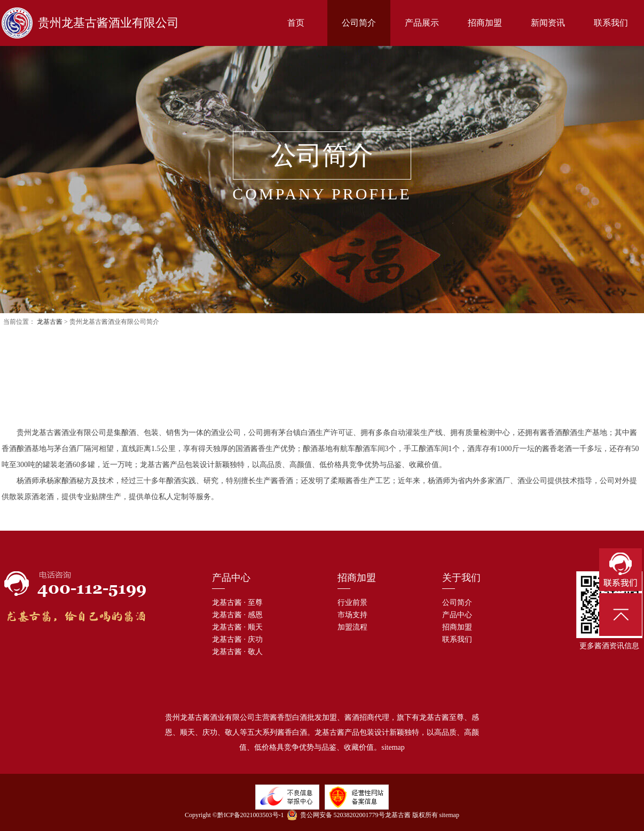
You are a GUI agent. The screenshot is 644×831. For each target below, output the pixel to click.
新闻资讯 (548, 23)
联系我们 (611, 23)
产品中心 (457, 615)
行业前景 (352, 603)
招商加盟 (485, 23)
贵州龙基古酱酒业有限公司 (90, 23)
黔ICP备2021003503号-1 (251, 815)
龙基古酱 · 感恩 (237, 615)
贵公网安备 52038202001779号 (336, 815)
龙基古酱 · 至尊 (237, 603)
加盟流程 (352, 627)
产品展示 (422, 23)
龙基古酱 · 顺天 (237, 627)
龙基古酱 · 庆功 (237, 639)
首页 (296, 23)
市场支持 (352, 615)
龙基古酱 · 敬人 (237, 652)
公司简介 (359, 23)
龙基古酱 (50, 322)
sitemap (393, 747)
